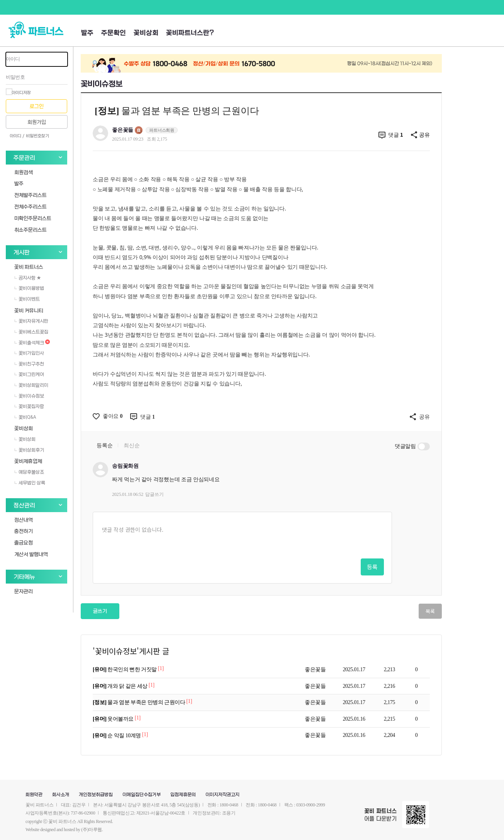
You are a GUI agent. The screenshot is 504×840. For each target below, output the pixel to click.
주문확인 (114, 33)
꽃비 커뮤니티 (29, 310)
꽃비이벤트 (27, 299)
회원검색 (24, 172)
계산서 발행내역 (31, 554)
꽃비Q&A (25, 417)
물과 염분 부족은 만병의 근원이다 (139, 702)
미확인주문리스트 (33, 218)
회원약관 (34, 795)
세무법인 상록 (30, 483)
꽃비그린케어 (29, 374)
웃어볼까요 (114, 719)
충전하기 (24, 531)
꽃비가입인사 (29, 353)
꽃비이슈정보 (29, 396)
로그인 (37, 106)
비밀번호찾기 (37, 136)
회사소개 (61, 795)
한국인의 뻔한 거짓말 (125, 669)
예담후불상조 (29, 472)
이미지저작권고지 (222, 795)
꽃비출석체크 (32, 343)
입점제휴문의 (183, 795)
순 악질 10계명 (117, 736)
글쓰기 (100, 611)
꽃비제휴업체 (28, 461)
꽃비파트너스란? (190, 33)
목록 (430, 611)
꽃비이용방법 (29, 288)
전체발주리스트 (31, 195)
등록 (372, 567)
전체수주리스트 (31, 206)
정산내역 (24, 520)
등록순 (104, 445)
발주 (87, 33)
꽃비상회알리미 (31, 385)
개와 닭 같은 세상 (121, 686)
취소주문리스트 (31, 230)
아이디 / (17, 136)
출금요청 (24, 542)
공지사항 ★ (28, 278)
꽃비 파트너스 (29, 267)
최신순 (132, 445)
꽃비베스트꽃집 (31, 332)
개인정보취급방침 (96, 795)
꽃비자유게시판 (31, 321)
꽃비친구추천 (29, 364)
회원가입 (37, 122)
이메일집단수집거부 (142, 795)
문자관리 (24, 591)
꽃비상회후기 (29, 450)
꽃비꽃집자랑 (29, 406)
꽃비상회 (146, 33)
